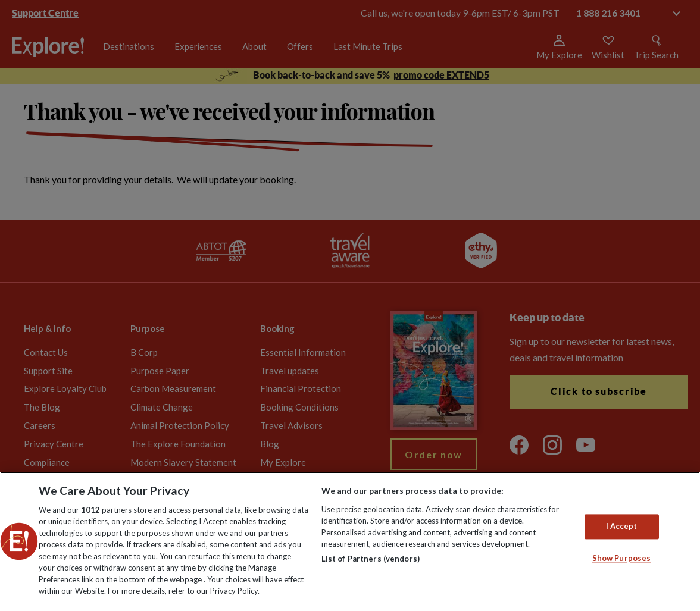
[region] (350, 541)
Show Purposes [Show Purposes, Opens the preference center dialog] (622, 558)
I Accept (622, 526)
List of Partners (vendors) (371, 559)
